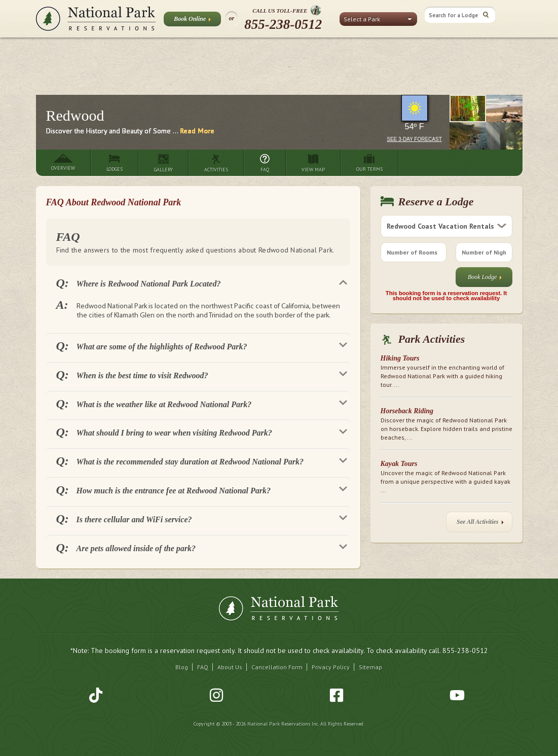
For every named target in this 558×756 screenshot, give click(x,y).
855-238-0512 (283, 24)
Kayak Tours (399, 464)
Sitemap (370, 667)
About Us (230, 667)
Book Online (192, 21)
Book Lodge (485, 279)
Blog (182, 667)
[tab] (198, 282)
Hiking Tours (400, 358)
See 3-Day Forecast (414, 139)
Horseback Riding (407, 411)
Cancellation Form (277, 667)
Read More (197, 131)
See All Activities (480, 524)
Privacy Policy (331, 667)
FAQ (203, 667)
